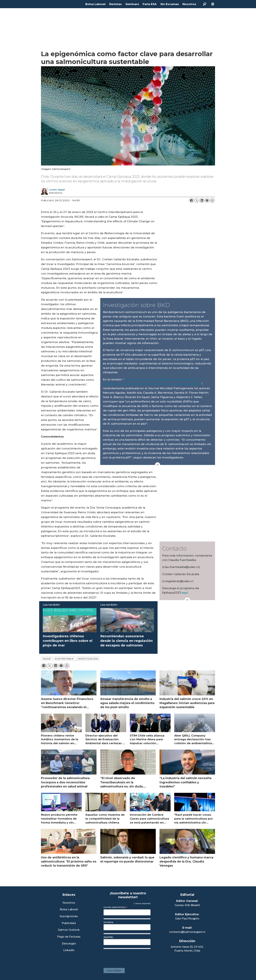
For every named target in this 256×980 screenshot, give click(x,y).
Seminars (132, 4)
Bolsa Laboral (95, 4)
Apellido (108, 937)
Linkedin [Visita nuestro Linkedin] (69, 950)
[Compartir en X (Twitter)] (197, 200)
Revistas (116, 4)
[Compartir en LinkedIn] (202, 200)
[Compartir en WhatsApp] (212, 200)
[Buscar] (205, 4)
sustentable (64, 659)
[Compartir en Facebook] (191, 200)
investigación (88, 659)
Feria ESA (150, 4)
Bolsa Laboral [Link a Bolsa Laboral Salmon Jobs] (69, 910)
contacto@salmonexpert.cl (187, 932)
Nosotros (189, 4)
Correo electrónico (116, 907)
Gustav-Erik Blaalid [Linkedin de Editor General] (187, 905)
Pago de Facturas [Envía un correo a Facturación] (69, 937)
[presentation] (128, 957)
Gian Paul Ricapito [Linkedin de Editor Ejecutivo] (187, 919)
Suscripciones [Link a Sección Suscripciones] (69, 916)
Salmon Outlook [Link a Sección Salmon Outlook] (69, 930)
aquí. (185, 593)
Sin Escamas (170, 4)
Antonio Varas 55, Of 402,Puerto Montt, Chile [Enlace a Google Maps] (187, 949)
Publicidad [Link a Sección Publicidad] (69, 923)
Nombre (108, 922)
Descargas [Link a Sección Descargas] (69, 944)
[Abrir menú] (213, 4)
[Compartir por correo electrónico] (207, 200)
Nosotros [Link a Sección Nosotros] (69, 903)
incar (47, 659)
